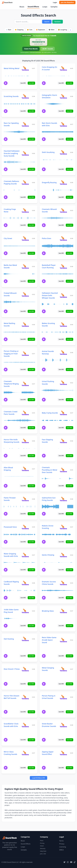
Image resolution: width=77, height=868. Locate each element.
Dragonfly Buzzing (49, 182)
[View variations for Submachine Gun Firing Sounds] (63, 499)
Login (55, 2)
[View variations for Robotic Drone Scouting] (63, 527)
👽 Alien (52, 30)
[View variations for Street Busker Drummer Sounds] (63, 725)
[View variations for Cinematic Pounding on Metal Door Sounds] (63, 470)
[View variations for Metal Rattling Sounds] (25, 324)
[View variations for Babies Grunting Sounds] (63, 324)
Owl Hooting (9, 639)
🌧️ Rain (8, 30)
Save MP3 (23, 83)
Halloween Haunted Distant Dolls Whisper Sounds (50, 295)
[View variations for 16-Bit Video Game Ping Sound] (25, 611)
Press (42, 841)
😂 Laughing (62, 30)
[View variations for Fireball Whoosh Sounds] (25, 294)
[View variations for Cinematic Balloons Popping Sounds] (25, 182)
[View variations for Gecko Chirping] (63, 555)
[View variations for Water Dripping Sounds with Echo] (25, 555)
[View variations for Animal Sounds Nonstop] (63, 352)
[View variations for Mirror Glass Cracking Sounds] (25, 753)
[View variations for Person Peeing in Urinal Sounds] (63, 697)
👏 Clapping (19, 30)
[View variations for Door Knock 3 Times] (25, 669)
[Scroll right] (70, 30)
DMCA (61, 850)
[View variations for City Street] (25, 238)
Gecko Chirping (48, 555)
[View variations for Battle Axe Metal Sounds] (25, 266)
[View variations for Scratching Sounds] (25, 96)
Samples (54, 7)
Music (22, 7)
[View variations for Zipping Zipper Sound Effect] (63, 753)
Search (47, 22)
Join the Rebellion (67, 2)
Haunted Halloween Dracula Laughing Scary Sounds (12, 153)
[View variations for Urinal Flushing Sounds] (63, 383)
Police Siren (47, 238)
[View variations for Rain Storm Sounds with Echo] (63, 124)
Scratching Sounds (11, 96)
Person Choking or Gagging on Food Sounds (11, 354)
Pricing (42, 843)
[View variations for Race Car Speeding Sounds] (25, 124)
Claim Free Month (31, 49)
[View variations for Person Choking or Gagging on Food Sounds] (25, 354)
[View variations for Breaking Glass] (63, 611)
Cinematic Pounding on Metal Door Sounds (49, 470)
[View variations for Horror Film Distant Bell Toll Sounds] (25, 697)
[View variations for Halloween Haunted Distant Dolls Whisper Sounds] (63, 295)
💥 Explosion (40, 30)
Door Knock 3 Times (12, 669)
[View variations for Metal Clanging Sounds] (63, 669)
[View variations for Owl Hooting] (25, 639)
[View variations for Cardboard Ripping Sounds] (25, 583)
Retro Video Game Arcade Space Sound (49, 640)
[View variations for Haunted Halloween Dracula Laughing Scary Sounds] (25, 153)
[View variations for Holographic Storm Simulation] (63, 96)
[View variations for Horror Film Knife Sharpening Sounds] (25, 441)
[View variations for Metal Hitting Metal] (25, 68)
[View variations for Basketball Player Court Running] (63, 266)
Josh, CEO (43, 854)
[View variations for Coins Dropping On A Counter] (63, 68)
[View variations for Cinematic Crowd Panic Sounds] (25, 413)
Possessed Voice (10, 527)
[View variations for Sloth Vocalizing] (63, 152)
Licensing (63, 847)
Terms (61, 841)
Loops (45, 7)
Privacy (62, 844)
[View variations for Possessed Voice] (25, 527)
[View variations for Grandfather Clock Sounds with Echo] (25, 725)
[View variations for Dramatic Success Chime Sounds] (63, 583)
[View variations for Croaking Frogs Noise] (25, 210)
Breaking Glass (48, 611)
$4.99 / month (48, 49)
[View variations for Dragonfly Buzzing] (63, 182)
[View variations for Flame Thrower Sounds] (25, 499)
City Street (8, 238)
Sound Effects (33, 7)
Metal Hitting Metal (12, 68)
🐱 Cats (30, 30)
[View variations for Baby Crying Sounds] (63, 413)
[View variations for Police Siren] (63, 238)
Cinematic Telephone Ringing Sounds (11, 384)
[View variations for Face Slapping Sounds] (63, 441)
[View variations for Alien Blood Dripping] (25, 469)
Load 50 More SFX (38, 778)
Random (58, 22)
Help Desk (43, 851)
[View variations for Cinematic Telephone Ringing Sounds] (25, 384)
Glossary (43, 848)
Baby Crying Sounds (50, 413)
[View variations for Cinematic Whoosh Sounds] (63, 210)
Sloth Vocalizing (48, 152)
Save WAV (31, 83)
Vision (42, 846)
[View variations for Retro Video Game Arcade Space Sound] (63, 640)
